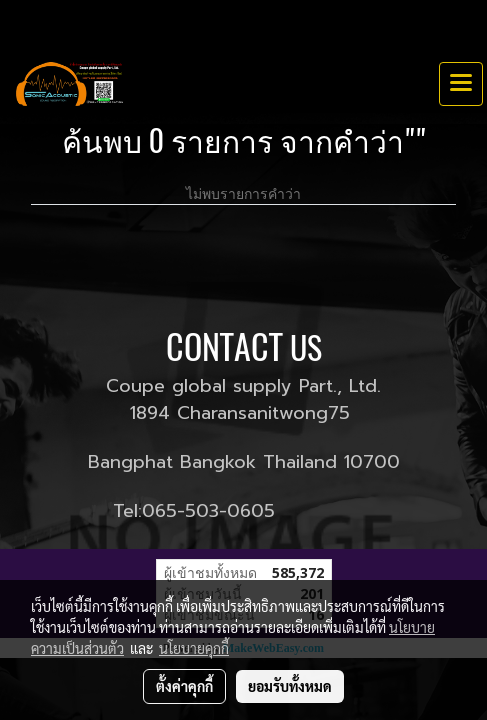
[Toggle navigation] (461, 84)
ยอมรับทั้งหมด (290, 686)
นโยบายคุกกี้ (194, 648)
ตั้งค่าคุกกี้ (184, 686)
